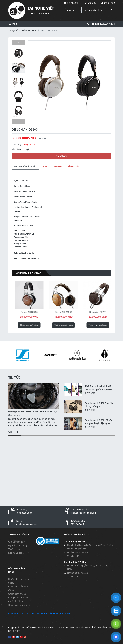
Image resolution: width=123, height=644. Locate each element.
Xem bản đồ (73, 556)
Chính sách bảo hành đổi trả (19, 588)
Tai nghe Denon (29, 30)
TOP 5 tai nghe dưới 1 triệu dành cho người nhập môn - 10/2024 (99, 388)
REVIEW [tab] (58, 167)
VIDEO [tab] (45, 167)
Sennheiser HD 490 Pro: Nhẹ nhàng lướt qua (99, 405)
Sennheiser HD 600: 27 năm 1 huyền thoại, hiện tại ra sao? (99, 422)
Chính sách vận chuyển (20, 605)
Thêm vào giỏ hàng (27, 325)
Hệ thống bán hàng (18, 545)
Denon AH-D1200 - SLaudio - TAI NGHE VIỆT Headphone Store (39, 614)
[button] (18, 43)
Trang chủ (13, 30)
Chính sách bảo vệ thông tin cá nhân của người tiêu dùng (19, 598)
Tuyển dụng (14, 549)
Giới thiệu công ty (17, 542)
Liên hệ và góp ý (16, 553)
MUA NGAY (62, 156)
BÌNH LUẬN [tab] (73, 167)
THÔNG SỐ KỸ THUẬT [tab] (25, 166)
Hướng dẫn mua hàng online (19, 581)
